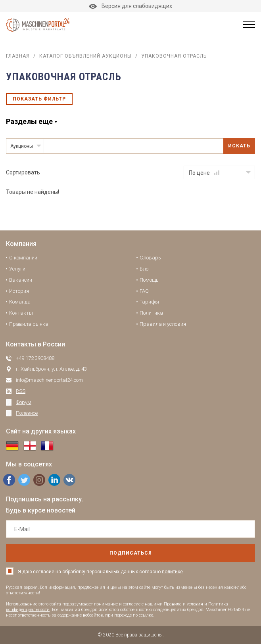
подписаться (131, 553)
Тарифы (149, 302)
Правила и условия (163, 324)
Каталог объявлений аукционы (85, 56)
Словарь (150, 258)
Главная (18, 56)
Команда (20, 302)
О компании (23, 258)
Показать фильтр (39, 99)
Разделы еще (29, 121)
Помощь (149, 280)
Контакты (21, 313)
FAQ (144, 291)
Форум (24, 402)
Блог (145, 269)
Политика (151, 313)
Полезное (27, 413)
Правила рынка (29, 324)
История (19, 291)
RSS (21, 391)
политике (172, 572)
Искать (239, 146)
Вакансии (21, 280)
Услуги (17, 269)
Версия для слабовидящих (130, 6)
